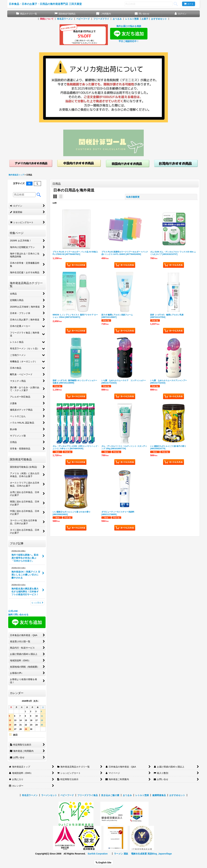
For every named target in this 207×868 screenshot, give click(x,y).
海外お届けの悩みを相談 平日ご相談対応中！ (129, 34)
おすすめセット (159, 19)
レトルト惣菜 (132, 19)
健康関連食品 (159, 795)
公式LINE (13, 611)
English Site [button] (103, 863)
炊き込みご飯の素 (110, 795)
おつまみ (117, 19)
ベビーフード (83, 19)
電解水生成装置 (139, 854)
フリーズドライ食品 (88, 795)
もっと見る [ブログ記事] (37, 603)
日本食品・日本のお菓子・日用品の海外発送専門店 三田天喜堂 (45, 4)
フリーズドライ (101, 19)
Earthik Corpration (98, 854)
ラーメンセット (49, 795)
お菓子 (145, 19)
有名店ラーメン (65, 19)
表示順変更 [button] (133, 197)
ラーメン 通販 (121, 854)
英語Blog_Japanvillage (160, 854)
